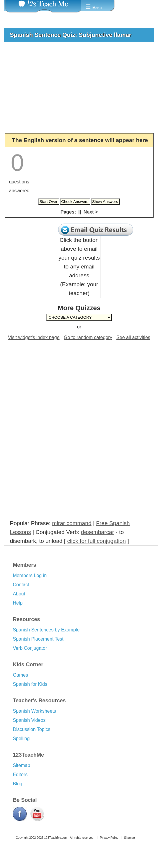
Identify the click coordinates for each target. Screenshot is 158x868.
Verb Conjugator (30, 648)
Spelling (21, 738)
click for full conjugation (97, 541)
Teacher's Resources (39, 701)
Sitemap (21, 765)
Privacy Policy (109, 838)
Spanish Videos (29, 720)
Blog (17, 784)
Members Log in (30, 575)
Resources (26, 619)
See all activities (133, 337)
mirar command (72, 523)
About (19, 594)
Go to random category (88, 337)
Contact (21, 585)
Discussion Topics (31, 729)
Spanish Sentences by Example (46, 630)
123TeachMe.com (56, 838)
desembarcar (97, 532)
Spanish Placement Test (38, 639)
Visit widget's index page (34, 337)
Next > (90, 212)
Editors (20, 775)
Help (18, 603)
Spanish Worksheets (34, 711)
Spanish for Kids (30, 684)
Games (20, 675)
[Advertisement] (76, 90)
